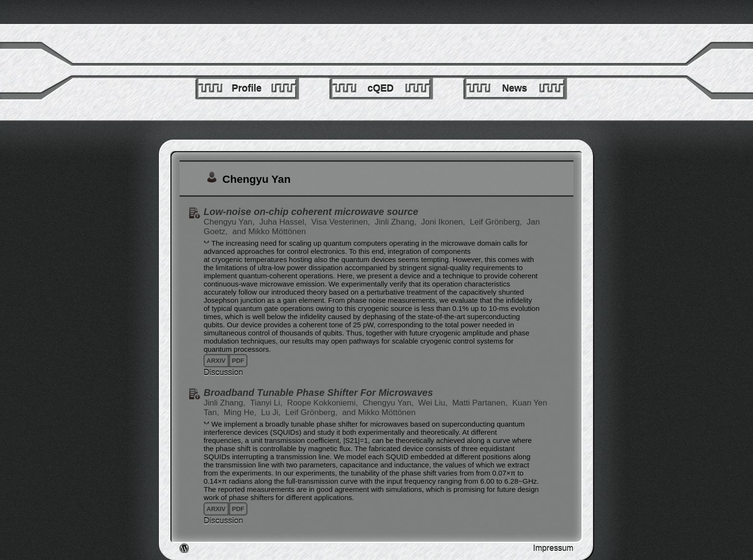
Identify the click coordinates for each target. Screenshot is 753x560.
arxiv (216, 361)
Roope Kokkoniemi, (324, 403)
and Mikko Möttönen (269, 232)
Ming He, (241, 412)
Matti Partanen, (481, 403)
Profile (246, 88)
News (514, 88)
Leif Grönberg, (497, 222)
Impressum (553, 548)
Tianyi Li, (267, 403)
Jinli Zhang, (397, 222)
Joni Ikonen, (444, 222)
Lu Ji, (272, 412)
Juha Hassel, (284, 222)
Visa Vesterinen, (342, 222)
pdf (238, 361)
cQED (380, 88)
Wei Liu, (434, 403)
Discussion (223, 373)
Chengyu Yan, (230, 222)
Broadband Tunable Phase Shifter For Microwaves (318, 393)
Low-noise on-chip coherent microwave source (311, 212)
